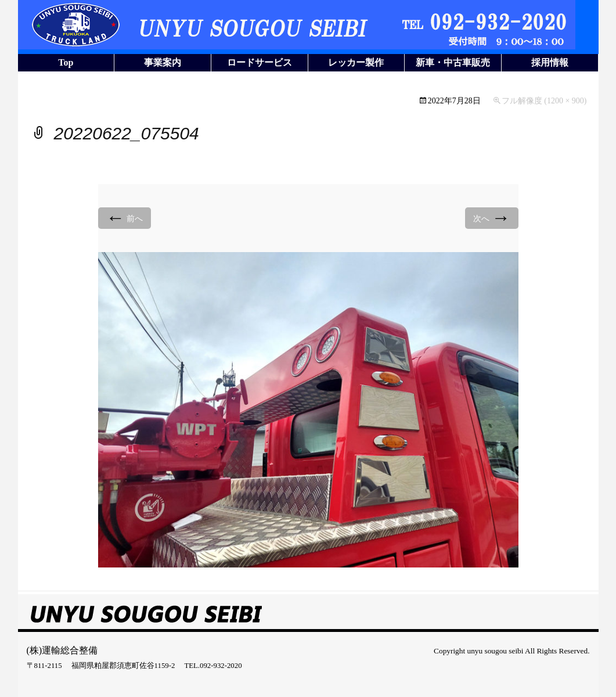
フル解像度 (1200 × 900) (544, 101)
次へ (492, 218)
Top (66, 62)
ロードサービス (260, 62)
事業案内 (163, 62)
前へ (125, 218)
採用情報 (550, 62)
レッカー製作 (356, 62)
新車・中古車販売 (453, 62)
